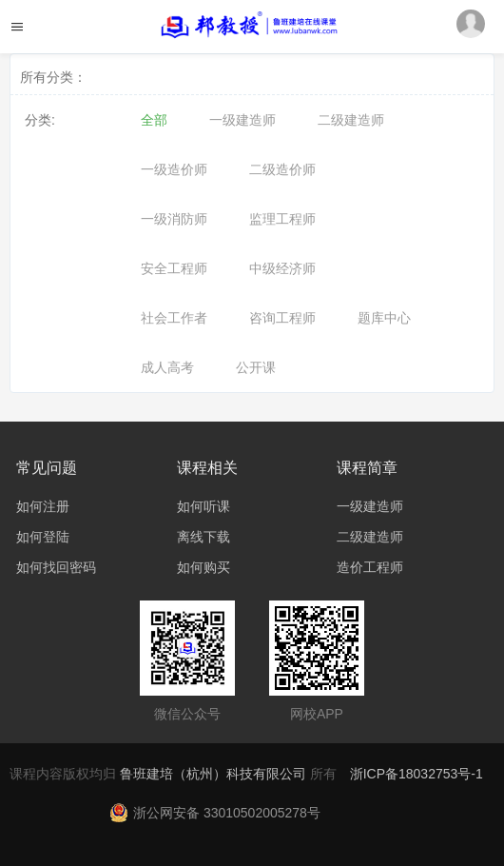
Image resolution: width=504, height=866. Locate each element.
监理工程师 (282, 219)
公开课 (256, 367)
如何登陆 (43, 537)
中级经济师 (282, 268)
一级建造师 (242, 120)
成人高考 (167, 367)
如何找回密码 (56, 567)
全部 (154, 120)
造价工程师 (370, 567)
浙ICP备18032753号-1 (417, 774)
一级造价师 (174, 169)
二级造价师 (282, 169)
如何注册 (43, 506)
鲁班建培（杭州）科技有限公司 (215, 774)
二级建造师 (351, 120)
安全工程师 (174, 268)
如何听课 (204, 506)
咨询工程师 (282, 318)
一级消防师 (174, 219)
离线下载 (204, 537)
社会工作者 (174, 318)
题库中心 (384, 318)
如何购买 (204, 567)
